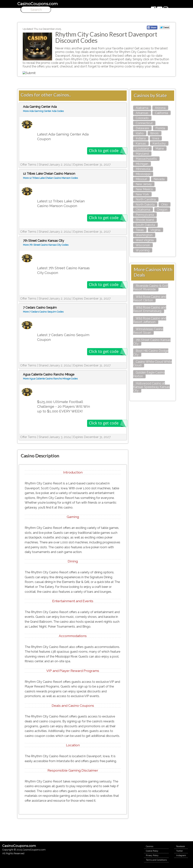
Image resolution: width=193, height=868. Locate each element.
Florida (160, 128)
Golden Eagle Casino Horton (149, 374)
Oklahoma (143, 210)
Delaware (142, 128)
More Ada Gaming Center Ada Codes (43, 111)
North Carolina (146, 199)
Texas (140, 230)
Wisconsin (143, 245)
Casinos (150, 846)
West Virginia (145, 240)
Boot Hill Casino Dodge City (151, 353)
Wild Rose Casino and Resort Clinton (150, 298)
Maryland (142, 154)
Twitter (180, 851)
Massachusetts (146, 159)
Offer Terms (28, 165)
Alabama (142, 108)
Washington (144, 235)
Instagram (181, 855)
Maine (160, 149)
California (161, 113)
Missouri (141, 179)
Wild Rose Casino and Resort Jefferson (150, 320)
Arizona (160, 108)
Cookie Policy (152, 851)
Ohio (164, 205)
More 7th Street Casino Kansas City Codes (46, 245)
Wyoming (143, 250)
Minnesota (143, 169)
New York (142, 194)
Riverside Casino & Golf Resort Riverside (151, 288)
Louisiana (142, 149)
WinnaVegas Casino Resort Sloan (148, 331)
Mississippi (143, 174)
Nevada (159, 179)
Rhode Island (145, 220)
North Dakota (145, 205)
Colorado (142, 118)
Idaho (140, 133)
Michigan (142, 164)
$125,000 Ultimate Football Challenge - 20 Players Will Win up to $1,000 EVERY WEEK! (64, 406)
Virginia (155, 230)
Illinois (154, 133)
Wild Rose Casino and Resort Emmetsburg (150, 309)
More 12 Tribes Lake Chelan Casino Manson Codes (50, 178)
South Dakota (145, 225)
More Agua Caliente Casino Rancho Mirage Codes (50, 379)
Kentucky (159, 143)
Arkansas (142, 113)
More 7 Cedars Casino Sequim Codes (43, 312)
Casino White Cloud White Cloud (152, 363)
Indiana (141, 138)
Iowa (156, 138)
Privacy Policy (152, 855)
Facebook (181, 846)
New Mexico (144, 189)
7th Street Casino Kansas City (152, 342)
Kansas (141, 143)
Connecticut (144, 123)
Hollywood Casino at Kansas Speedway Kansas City (151, 387)
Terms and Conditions (156, 860)
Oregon (162, 210)
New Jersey (144, 184)
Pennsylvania (145, 215)
